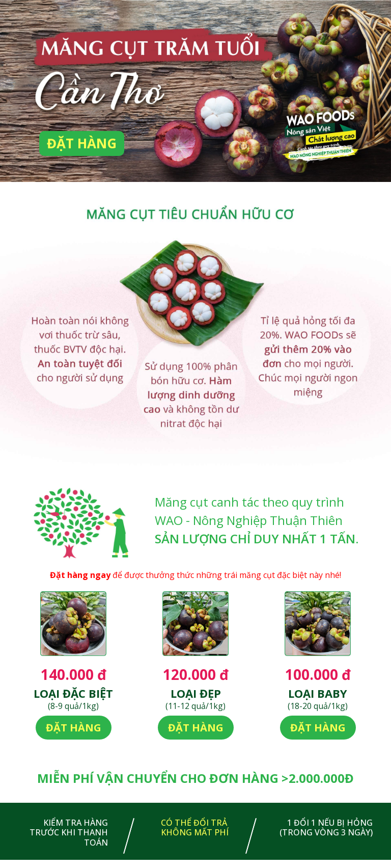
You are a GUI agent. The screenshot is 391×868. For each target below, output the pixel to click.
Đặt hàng (82, 143)
